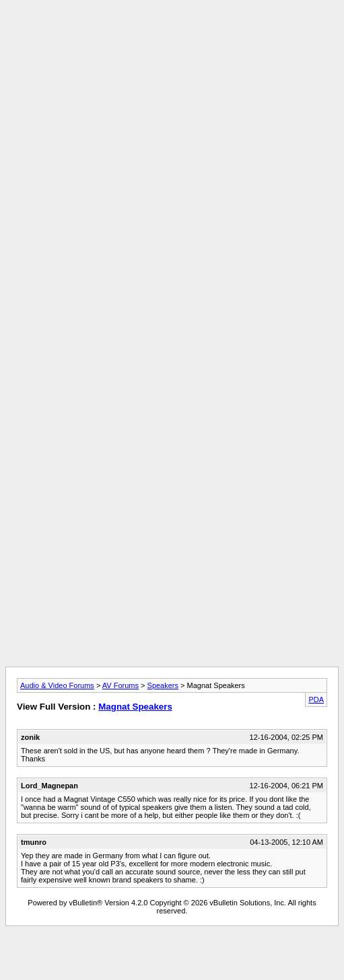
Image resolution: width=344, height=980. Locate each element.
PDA (316, 700)
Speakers (163, 685)
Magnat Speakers (135, 707)
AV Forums (121, 685)
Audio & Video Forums (57, 685)
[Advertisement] (169, 131)
